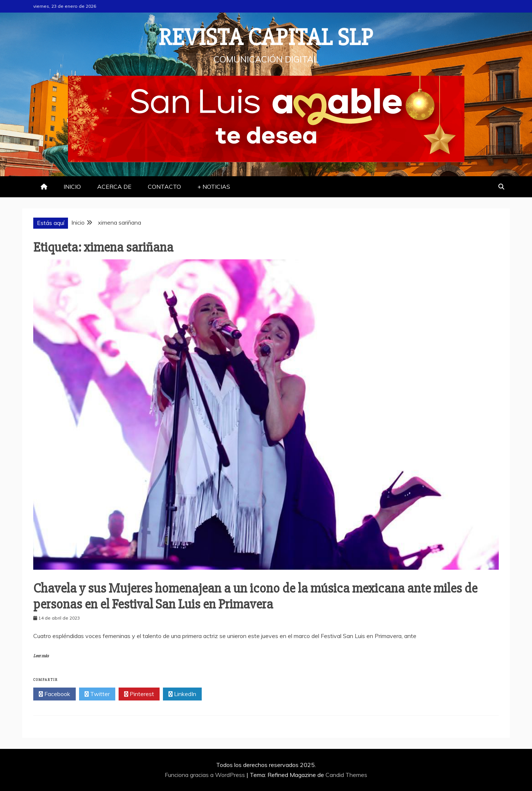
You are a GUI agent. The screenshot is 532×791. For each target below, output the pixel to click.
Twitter (97, 694)
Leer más (41, 656)
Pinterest (139, 694)
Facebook (54, 694)
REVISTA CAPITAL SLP (266, 38)
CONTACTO (164, 187)
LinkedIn (182, 694)
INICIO (72, 187)
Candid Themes (346, 775)
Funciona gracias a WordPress (206, 775)
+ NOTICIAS (214, 187)
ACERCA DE (114, 187)
